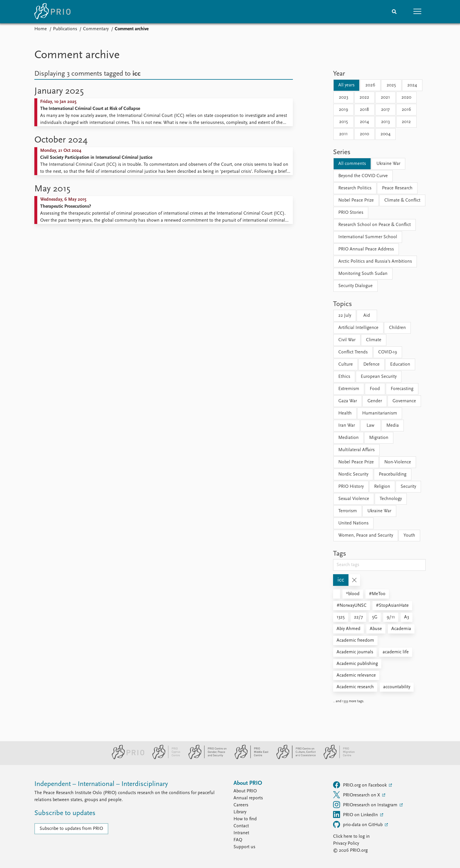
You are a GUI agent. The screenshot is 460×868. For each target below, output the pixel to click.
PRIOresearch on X (357, 795)
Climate (374, 340)
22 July (345, 316)
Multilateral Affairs (356, 450)
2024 (412, 85)
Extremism (349, 389)
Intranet (241, 833)
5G (375, 617)
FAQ (238, 840)
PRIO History (351, 487)
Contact (241, 826)
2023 (344, 97)
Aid (367, 316)
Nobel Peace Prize (356, 200)
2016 (406, 110)
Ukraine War (388, 164)
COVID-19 (388, 352)
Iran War (347, 426)
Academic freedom (355, 641)
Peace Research (397, 188)
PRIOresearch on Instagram (366, 805)
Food (375, 389)
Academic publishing (357, 664)
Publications (65, 29)
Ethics (344, 377)
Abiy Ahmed (348, 629)
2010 (365, 134)
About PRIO (245, 791)
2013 (385, 122)
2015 (344, 122)
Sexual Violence (354, 499)
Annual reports (248, 798)
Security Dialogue (355, 286)
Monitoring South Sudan (363, 274)
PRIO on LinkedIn (356, 814)
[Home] (52, 12)
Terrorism (348, 511)
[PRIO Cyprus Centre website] (164, 758)
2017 (385, 110)
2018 (364, 110)
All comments (352, 164)
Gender (375, 401)
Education (400, 364)
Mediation (348, 438)
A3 (407, 617)
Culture (346, 364)
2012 (406, 122)
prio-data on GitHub (358, 824)
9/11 (391, 617)
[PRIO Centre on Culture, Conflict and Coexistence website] (294, 758)
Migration (379, 438)
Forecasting (402, 389)
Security (408, 487)
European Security (379, 377)
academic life (396, 652)
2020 (406, 97)
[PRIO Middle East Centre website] (249, 758)
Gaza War (348, 401)
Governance (404, 401)
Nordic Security (353, 474)
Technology (391, 499)
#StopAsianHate (392, 606)
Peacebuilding (393, 474)
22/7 (358, 617)
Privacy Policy (346, 844)
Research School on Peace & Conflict (375, 225)
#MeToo (377, 594)
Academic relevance (356, 675)
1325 (341, 617)
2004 (385, 134)
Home (41, 29)
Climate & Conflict (402, 200)
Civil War (347, 340)
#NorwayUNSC (352, 606)
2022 (364, 97)
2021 (385, 97)
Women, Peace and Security (366, 536)
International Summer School (368, 237)
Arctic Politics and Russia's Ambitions (375, 262)
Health (345, 413)
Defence (371, 364)
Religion (382, 487)
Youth (409, 536)
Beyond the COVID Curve (363, 176)
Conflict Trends (353, 352)
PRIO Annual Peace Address (366, 249)
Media (393, 426)
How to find (245, 819)
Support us (244, 847)
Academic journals (355, 652)
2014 (364, 122)
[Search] (394, 12)
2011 (343, 134)
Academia (401, 629)
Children (397, 328)
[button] (417, 12)
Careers (241, 805)
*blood (353, 594)
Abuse (376, 629)
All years (346, 85)
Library (240, 812)
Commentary (96, 29)
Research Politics (355, 188)
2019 (344, 110)
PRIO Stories (351, 213)
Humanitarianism (380, 413)
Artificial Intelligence (358, 328)
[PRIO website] (126, 758)
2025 (391, 85)
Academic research (355, 687)
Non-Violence (398, 462)
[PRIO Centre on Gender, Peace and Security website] (205, 758)
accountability (397, 687)
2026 (370, 85)
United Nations (353, 523)
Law (370, 426)
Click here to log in (351, 837)
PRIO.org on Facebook (360, 785)
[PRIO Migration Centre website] (336, 758)
